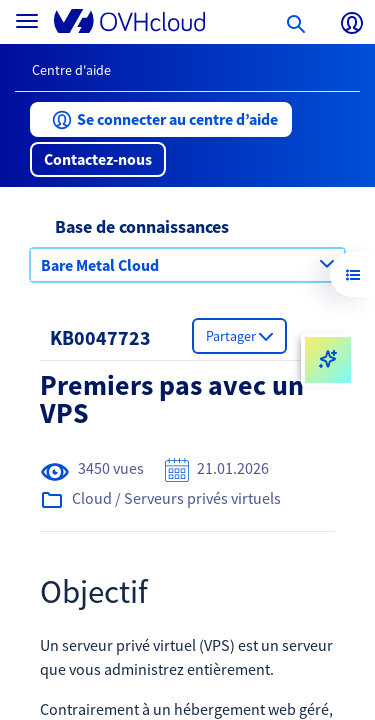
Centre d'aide (71, 70)
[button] (161, 119)
